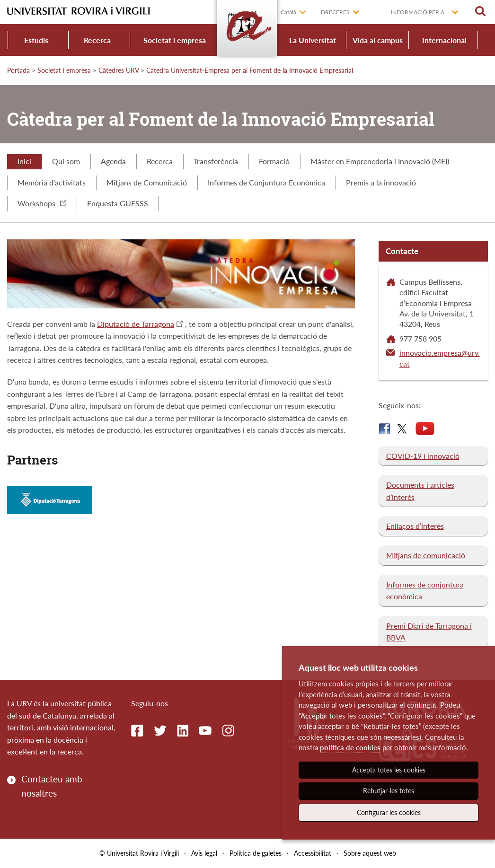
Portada (18, 70)
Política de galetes (256, 853)
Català (288, 12)
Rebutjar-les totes (389, 791)
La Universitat (313, 40)
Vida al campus (378, 40)
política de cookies (350, 747)
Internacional (444, 40)
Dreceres (335, 12)
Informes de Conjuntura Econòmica (266, 182)
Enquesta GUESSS (118, 203)
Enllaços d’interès (415, 526)
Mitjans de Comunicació (147, 182)
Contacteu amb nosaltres (52, 786)
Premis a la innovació (381, 182)
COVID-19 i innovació (423, 456)
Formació (274, 161)
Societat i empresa (175, 40)
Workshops (42, 203)
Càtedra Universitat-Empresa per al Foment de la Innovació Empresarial (250, 70)
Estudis (36, 40)
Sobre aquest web (370, 853)
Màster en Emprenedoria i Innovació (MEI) (380, 161)
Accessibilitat (313, 853)
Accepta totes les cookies (389, 770)
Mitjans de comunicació (426, 555)
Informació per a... (420, 12)
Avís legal (204, 853)
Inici (24, 161)
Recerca (97, 40)
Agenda (113, 161)
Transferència (216, 161)
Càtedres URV (119, 70)
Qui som (66, 161)
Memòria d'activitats (52, 182)
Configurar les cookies (389, 812)
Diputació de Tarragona (136, 324)
